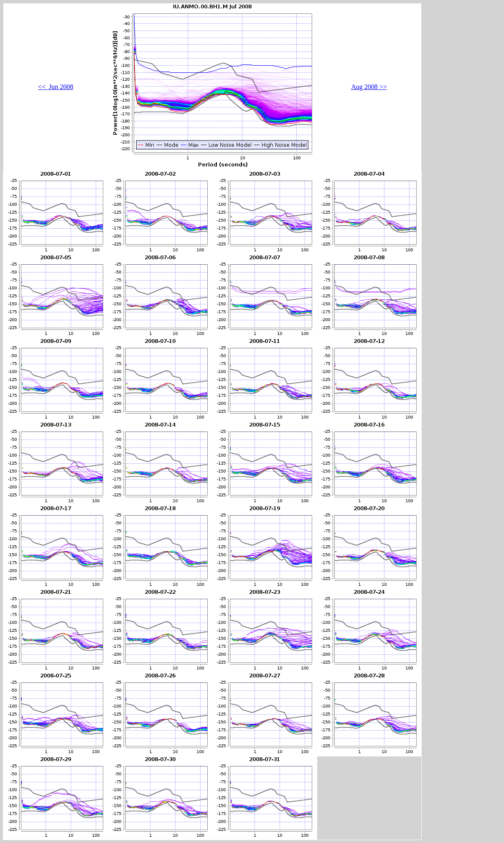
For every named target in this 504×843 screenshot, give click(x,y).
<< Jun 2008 (56, 87)
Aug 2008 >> (369, 87)
